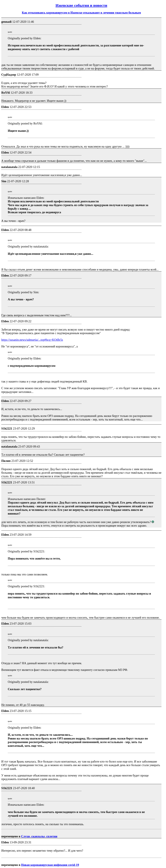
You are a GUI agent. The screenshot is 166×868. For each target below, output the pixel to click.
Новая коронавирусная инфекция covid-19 (50, 865)
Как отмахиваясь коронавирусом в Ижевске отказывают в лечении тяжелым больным (81, 13)
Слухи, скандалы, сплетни (39, 836)
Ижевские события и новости (81, 5)
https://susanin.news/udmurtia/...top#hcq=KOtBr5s (32, 340)
